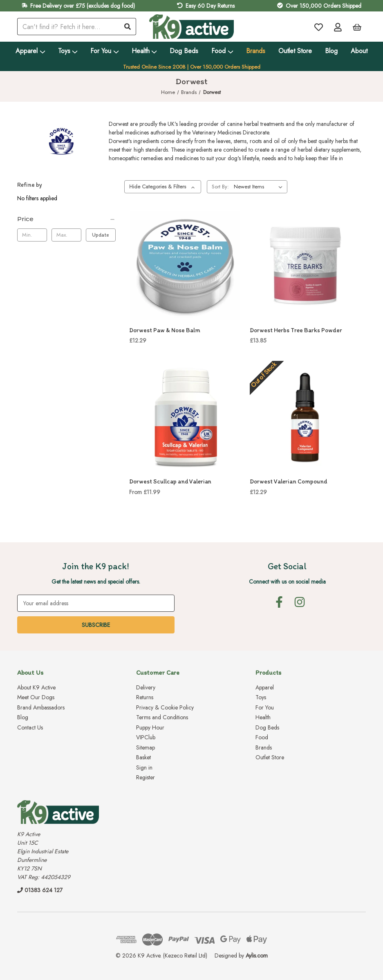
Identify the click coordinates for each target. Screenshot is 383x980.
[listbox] (260, 187)
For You (104, 51)
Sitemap (146, 747)
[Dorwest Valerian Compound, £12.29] (306, 417)
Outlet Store (295, 51)
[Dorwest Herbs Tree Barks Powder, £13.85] (306, 265)
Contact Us (30, 727)
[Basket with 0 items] (357, 27)
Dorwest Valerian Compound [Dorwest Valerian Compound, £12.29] (288, 481)
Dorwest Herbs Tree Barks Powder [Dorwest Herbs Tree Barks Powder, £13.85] (296, 330)
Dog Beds (184, 51)
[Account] (338, 27)
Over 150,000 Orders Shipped (324, 6)
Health (144, 51)
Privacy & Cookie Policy (165, 707)
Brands (256, 51)
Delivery (146, 687)
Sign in (144, 767)
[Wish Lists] (319, 27)
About (359, 51)
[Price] (66, 219)
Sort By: (220, 187)
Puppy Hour (150, 727)
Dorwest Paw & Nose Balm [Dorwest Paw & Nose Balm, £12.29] (165, 330)
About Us (30, 672)
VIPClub (146, 737)
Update (101, 235)
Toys (68, 51)
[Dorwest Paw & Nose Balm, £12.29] (185, 265)
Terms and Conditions (162, 717)
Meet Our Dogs (36, 697)
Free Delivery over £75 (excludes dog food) (83, 6)
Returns (145, 697)
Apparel (30, 51)
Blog (331, 51)
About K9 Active (36, 687)
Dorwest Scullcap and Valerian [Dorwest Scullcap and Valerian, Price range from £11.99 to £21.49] (170, 481)
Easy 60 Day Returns (210, 6)
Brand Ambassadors (41, 707)
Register (146, 777)
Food (222, 51)
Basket (143, 757)
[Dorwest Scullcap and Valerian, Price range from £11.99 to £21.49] (185, 417)
